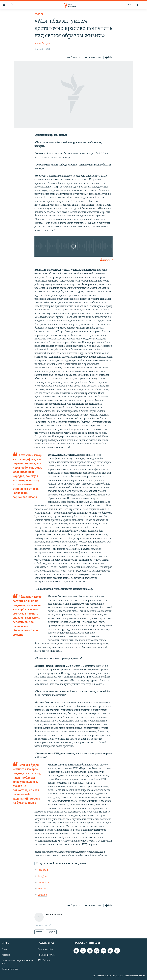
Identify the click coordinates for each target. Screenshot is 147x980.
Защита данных (10, 969)
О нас (5, 950)
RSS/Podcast (44, 961)
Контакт (6, 955)
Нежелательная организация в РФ (18, 962)
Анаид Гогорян (42, 43)
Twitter (42, 889)
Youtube (42, 895)
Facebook (43, 870)
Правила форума (46, 955)
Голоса (39, 14)
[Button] (74, 57)
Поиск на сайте (45, 950)
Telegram (43, 876)
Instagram (43, 882)
